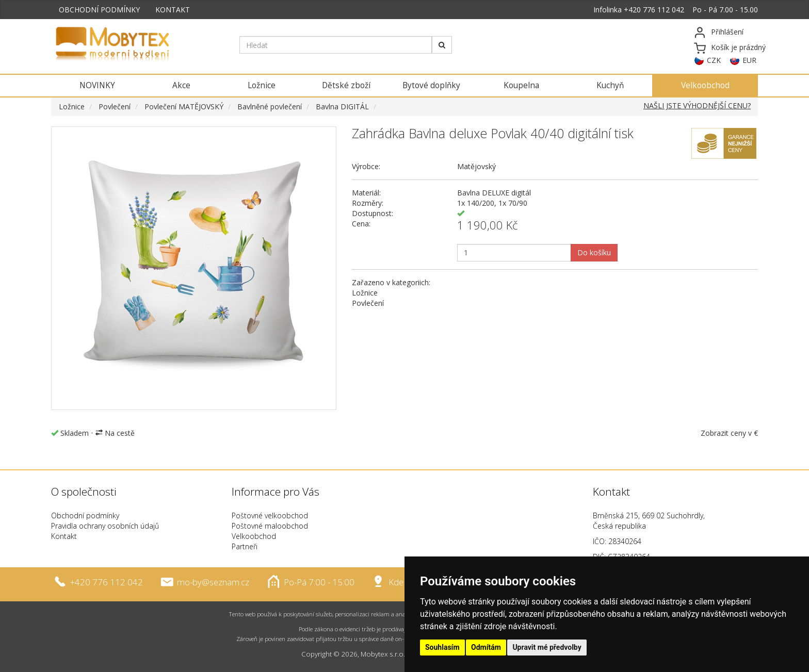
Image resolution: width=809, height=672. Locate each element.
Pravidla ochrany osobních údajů (105, 526)
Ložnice (262, 85)
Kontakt (64, 536)
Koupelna (521, 85)
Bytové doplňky (431, 85)
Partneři (245, 546)
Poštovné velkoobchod (270, 515)
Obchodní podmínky (85, 515)
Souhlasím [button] (442, 647)
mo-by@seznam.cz (213, 582)
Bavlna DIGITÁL (342, 106)
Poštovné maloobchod (270, 526)
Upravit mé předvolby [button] (547, 647)
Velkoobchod (705, 85)
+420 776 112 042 (654, 10)
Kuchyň (610, 85)
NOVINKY (97, 85)
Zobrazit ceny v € (729, 433)
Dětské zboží (346, 85)
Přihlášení (727, 32)
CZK (714, 60)
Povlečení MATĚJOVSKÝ (184, 106)
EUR (749, 60)
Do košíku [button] (594, 252)
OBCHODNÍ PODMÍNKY (99, 10)
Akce (181, 85)
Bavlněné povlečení (270, 106)
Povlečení (115, 106)
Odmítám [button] (486, 647)
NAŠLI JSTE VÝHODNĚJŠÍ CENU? (697, 105)
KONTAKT (173, 10)
